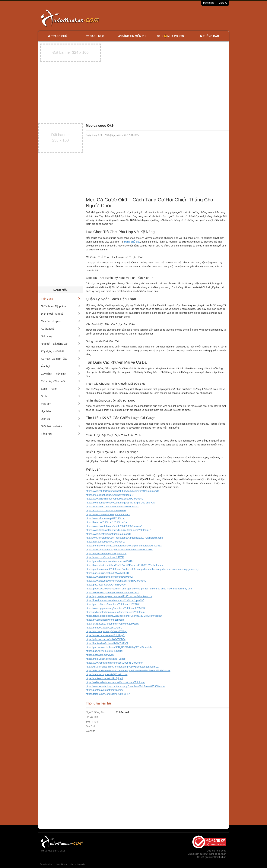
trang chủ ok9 (132, 242)
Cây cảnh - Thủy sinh (61, 374)
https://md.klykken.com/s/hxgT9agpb (106, 659)
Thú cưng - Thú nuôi (61, 381)
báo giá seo (61, 864)
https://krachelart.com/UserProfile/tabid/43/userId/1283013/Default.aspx (125, 565)
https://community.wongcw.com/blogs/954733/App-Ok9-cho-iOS (120, 503)
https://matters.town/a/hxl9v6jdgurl (104, 678)
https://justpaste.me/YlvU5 (100, 655)
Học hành (61, 411)
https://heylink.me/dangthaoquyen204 (106, 553)
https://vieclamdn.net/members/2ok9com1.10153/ (113, 507)
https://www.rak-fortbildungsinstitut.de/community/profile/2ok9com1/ (122, 491)
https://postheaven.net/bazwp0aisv (105, 690)
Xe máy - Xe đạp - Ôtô (61, 359)
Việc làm (61, 404)
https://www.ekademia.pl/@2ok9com (106, 518)
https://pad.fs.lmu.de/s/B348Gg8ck (105, 651)
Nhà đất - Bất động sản (61, 344)
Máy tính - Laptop (61, 321)
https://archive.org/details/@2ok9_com (107, 674)
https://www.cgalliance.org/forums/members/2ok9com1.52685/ (119, 550)
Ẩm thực (61, 366)
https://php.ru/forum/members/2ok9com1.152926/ (113, 604)
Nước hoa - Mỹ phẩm (61, 306)
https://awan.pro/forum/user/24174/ (105, 557)
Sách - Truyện (61, 389)
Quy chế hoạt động (216, 851)
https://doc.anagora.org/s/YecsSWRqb (106, 631)
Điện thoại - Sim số (61, 314)
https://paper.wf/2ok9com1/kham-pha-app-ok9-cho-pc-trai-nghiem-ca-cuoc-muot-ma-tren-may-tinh (139, 589)
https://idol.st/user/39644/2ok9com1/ (105, 542)
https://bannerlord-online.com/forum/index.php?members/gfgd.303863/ (124, 546)
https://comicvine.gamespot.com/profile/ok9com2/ (113, 593)
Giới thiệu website (61, 426)
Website (91, 731)
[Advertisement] (173, 18)
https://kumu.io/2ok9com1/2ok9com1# (106, 522)
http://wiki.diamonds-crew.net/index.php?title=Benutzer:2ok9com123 (123, 667)
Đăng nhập (209, 3)
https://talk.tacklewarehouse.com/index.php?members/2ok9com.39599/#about (128, 670)
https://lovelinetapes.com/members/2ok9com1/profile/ (115, 600)
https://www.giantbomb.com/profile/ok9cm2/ (109, 577)
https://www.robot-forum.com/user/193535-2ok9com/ (114, 663)
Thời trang (61, 299)
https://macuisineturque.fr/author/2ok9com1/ (110, 495)
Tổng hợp (61, 434)
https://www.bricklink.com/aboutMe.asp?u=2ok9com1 (115, 499)
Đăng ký (223, 3)
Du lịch (61, 396)
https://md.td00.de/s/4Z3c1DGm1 (104, 628)
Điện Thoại (92, 722)
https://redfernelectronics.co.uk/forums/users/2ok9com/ (116, 612)
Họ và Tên (92, 717)
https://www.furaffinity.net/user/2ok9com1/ (108, 534)
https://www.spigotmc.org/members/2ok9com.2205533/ (116, 608)
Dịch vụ (61, 419)
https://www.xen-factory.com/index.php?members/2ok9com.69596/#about (126, 686)
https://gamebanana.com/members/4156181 (110, 561)
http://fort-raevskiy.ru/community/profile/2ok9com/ (112, 624)
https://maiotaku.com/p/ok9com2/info (106, 510)
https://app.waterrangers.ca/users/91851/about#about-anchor (119, 596)
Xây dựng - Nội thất (61, 351)
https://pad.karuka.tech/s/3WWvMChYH (107, 573)
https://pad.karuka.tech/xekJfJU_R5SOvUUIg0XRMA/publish (119, 647)
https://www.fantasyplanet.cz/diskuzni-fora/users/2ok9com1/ (118, 530)
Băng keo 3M (46, 864)
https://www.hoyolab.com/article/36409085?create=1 (114, 526)
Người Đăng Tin (95, 712)
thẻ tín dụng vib (78, 864)
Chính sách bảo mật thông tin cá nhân (207, 854)
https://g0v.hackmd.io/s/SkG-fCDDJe (106, 639)
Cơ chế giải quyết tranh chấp (211, 857)
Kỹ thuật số (61, 329)
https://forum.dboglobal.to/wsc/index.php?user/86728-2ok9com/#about (124, 616)
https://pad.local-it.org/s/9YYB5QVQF (106, 585)
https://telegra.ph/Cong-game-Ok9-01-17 (108, 694)
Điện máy (61, 336)
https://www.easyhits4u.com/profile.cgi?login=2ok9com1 (116, 581)
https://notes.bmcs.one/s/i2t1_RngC (105, 635)
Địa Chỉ (90, 726)
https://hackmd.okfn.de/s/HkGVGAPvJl (107, 643)
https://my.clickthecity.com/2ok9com (105, 620)
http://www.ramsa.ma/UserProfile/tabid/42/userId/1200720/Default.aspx (124, 538)
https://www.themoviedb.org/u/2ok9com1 (108, 514)
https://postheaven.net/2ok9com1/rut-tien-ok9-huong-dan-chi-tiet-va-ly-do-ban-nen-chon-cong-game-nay (142, 569)
